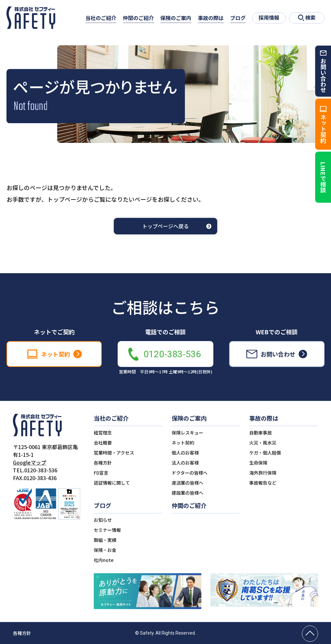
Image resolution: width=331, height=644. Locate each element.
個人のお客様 (185, 453)
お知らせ (103, 520)
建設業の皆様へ (187, 493)
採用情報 (269, 17)
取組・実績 (105, 540)
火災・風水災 (263, 443)
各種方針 (103, 463)
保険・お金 (105, 550)
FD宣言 (101, 473)
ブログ (238, 18)
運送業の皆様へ (187, 483)
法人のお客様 (185, 463)
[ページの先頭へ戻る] (310, 634)
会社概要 (103, 443)
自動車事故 (261, 433)
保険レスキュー (187, 433)
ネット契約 (183, 443)
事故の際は (211, 18)
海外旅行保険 (263, 473)
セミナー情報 (107, 530)
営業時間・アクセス (114, 453)
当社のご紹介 (101, 18)
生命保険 (258, 463)
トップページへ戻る (165, 226)
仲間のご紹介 (138, 18)
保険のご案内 (176, 18)
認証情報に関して (112, 483)
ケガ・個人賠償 (265, 453)
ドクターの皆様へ (190, 473)
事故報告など (263, 483)
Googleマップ (30, 462)
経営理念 (103, 433)
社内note (104, 560)
